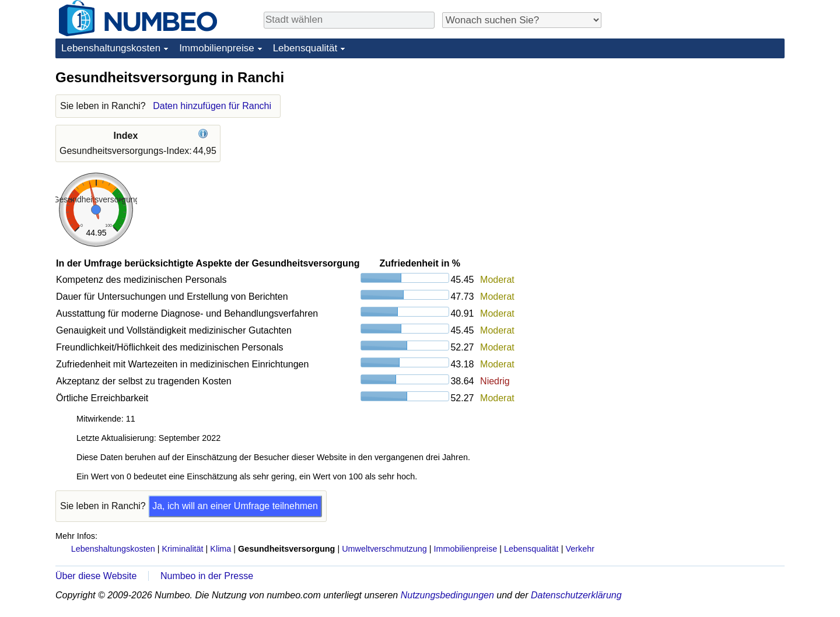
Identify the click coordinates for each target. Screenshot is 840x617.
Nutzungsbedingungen (447, 595)
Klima (220, 549)
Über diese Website (96, 576)
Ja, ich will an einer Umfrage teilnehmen (235, 506)
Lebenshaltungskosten (111, 48)
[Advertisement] (697, 141)
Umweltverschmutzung (384, 549)
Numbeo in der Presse (207, 576)
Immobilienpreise (217, 48)
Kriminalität (182, 549)
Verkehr (580, 549)
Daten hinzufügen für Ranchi (212, 106)
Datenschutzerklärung (576, 595)
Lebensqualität (305, 48)
